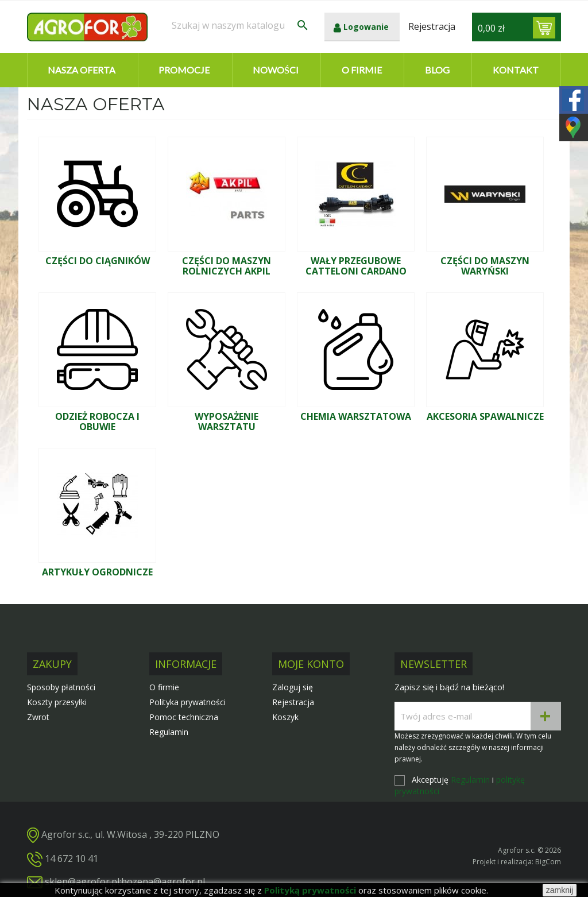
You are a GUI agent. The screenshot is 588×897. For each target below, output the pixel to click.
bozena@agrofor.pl (163, 881)
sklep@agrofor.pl (82, 881)
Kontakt (516, 70)
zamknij (560, 890)
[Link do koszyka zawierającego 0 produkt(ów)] (544, 28)
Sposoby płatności (61, 687)
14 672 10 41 (71, 859)
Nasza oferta (82, 70)
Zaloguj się (293, 687)
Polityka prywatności (187, 702)
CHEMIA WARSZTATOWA (356, 416)
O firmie (362, 70)
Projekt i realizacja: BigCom (517, 862)
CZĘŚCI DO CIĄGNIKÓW (98, 261)
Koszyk (285, 717)
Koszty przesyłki (57, 702)
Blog (437, 70)
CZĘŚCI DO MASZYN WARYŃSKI (485, 266)
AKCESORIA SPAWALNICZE (485, 416)
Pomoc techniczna (184, 717)
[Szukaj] (241, 25)
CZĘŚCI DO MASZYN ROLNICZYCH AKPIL (227, 266)
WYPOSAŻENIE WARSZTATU (227, 422)
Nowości (276, 70)
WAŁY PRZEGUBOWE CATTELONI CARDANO (356, 266)
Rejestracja (293, 702)
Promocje (184, 70)
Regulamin (169, 732)
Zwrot (38, 717)
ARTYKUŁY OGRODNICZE (97, 572)
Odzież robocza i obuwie (97, 422)
